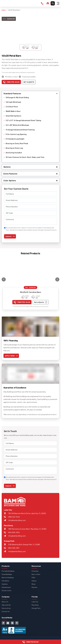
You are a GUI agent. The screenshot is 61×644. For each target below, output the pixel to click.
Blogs (34, 584)
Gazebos (5, 584)
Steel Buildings (7, 574)
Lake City (35, 602)
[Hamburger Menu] (58, 3)
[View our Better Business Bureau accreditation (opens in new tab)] (14, 628)
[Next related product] (57, 279)
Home (4, 10)
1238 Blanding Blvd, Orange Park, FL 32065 (24, 544)
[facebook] (3, 623)
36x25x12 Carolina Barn (30, 292)
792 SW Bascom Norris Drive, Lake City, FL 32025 (27, 513)
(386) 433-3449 (14, 517)
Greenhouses (6, 587)
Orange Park (36, 608)
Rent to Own (36, 574)
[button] (30, 93)
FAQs (33, 577)
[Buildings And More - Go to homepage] (7, 3)
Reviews (34, 587)
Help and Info (6, 605)
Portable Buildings (8, 571)
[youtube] (8, 623)
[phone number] (42, 3)
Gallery (34, 581)
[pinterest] (17, 623)
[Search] (53, 3)
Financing (35, 571)
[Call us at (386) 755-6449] (11, 82)
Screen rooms (7, 590)
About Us (5, 602)
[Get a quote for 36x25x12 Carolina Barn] (41, 302)
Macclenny (35, 605)
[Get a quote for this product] (29, 82)
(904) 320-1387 (14, 548)
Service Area (6, 608)
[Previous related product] (4, 279)
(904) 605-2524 (14, 532)
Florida (35, 597)
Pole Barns (5, 581)
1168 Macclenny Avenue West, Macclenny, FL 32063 (27, 529)
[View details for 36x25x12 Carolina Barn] (30, 273)
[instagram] (12, 623)
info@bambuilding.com (17, 520)
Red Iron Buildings (8, 577)
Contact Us (6, 611)
